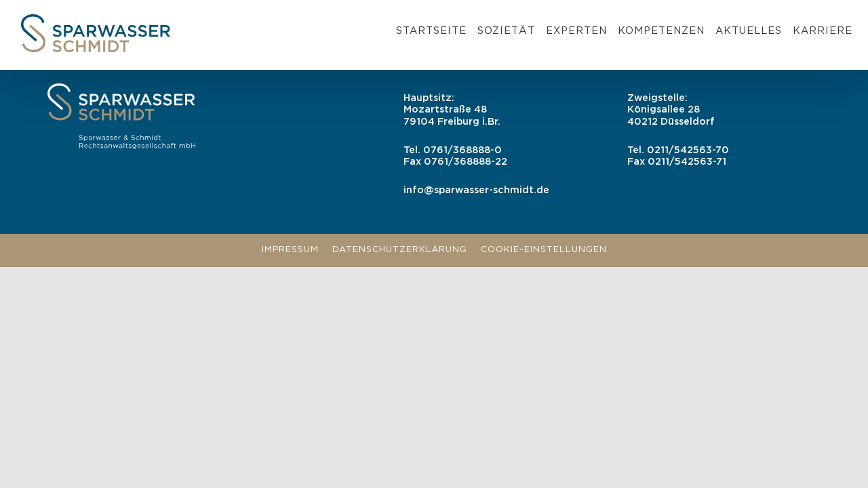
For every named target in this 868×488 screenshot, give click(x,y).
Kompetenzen (661, 31)
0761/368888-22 (466, 162)
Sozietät (506, 31)
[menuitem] (431, 33)
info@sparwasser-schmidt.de (476, 190)
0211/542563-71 (687, 162)
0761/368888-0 (462, 150)
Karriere (823, 31)
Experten (576, 31)
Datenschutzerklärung (400, 250)
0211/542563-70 (688, 150)
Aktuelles (749, 31)
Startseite (431, 31)
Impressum (290, 250)
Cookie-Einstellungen (544, 250)
